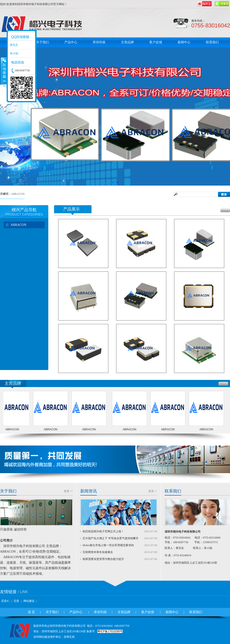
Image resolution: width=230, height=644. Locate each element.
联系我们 (212, 42)
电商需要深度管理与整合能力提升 (103, 559)
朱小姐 (14, 53)
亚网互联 (69, 637)
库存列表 (99, 42)
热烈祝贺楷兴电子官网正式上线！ (103, 531)
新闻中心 (184, 42)
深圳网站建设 (42, 637)
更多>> (68, 491)
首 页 (32, 612)
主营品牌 (127, 42)
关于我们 (43, 42)
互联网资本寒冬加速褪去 (98, 552)
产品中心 (71, 42)
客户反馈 (156, 42)
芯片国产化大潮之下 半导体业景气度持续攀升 (111, 538)
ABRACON (18, 225)
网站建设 (29, 601)
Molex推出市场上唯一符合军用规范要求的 (108, 545)
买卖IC (5, 601)
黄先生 (14, 45)
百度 (16, 601)
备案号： (105, 631)
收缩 (4, 71)
